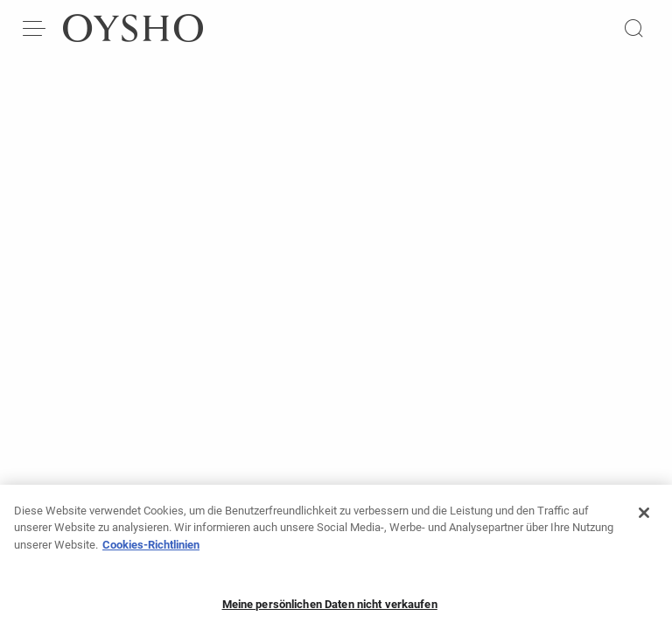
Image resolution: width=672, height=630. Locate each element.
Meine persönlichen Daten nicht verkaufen (330, 610)
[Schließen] (644, 518)
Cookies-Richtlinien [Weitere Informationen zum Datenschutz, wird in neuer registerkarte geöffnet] (151, 550)
